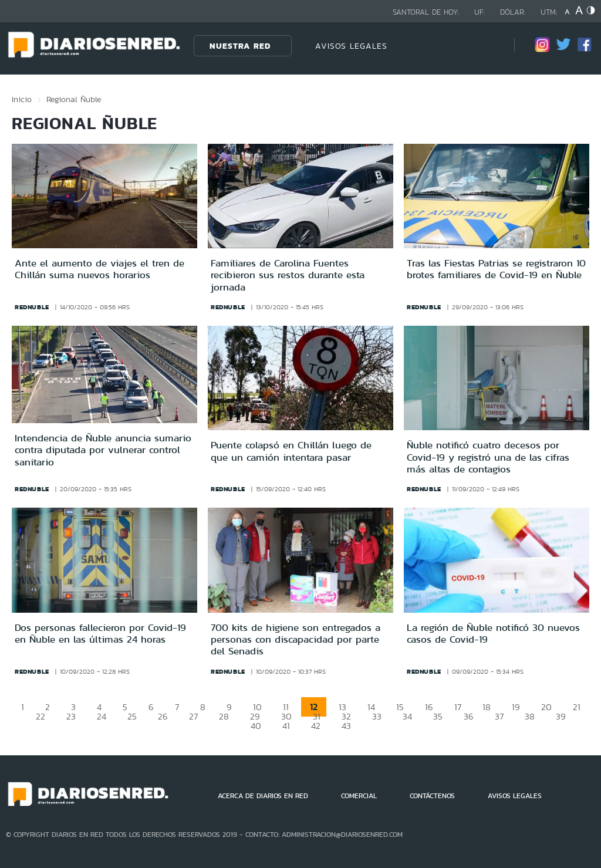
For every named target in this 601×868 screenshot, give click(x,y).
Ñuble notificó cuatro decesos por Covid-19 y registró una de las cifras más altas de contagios (488, 457)
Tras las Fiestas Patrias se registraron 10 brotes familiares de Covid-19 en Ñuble (496, 269)
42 (316, 726)
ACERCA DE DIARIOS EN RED (263, 796)
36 (469, 716)
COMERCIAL (359, 796)
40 (256, 726)
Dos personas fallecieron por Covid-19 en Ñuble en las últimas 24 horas (100, 633)
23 (71, 716)
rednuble (32, 307)
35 (438, 716)
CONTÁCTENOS (432, 796)
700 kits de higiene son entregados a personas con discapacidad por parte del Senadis (296, 639)
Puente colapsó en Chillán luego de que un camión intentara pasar (291, 451)
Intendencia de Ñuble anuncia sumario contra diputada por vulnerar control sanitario (103, 450)
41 (286, 726)
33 (377, 716)
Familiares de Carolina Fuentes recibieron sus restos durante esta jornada (288, 275)
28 (224, 716)
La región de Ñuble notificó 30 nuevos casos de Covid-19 (493, 633)
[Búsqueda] (488, 45)
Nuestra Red (240, 46)
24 (102, 716)
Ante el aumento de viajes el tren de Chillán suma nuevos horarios (99, 269)
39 (561, 716)
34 (407, 716)
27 (193, 716)
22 (40, 716)
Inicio (22, 99)
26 (163, 716)
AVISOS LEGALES (351, 46)
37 (499, 716)
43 (346, 726)
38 (530, 716)
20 (546, 707)
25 (132, 716)
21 (577, 707)
